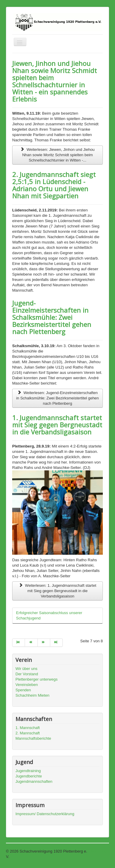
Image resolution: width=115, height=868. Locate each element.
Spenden (23, 690)
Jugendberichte (29, 776)
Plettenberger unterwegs (37, 679)
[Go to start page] (19, 643)
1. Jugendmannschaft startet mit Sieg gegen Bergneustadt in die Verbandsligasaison (57, 425)
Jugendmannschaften (34, 781)
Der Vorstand (27, 674)
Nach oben (100, 851)
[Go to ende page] (56, 643)
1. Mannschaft (28, 728)
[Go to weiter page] (44, 643)
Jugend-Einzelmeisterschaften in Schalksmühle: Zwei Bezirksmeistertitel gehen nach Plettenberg (52, 317)
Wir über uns (26, 669)
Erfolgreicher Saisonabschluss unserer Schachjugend (49, 615)
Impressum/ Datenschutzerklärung (45, 814)
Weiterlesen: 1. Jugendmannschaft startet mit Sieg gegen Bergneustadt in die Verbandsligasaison (57, 591)
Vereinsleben (27, 685)
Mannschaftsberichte (33, 738)
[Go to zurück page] (31, 643)
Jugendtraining (28, 771)
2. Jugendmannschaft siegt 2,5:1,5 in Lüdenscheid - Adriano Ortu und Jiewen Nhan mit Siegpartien (54, 185)
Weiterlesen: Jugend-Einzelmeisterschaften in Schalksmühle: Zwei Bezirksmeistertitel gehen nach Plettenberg (57, 398)
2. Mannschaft (28, 733)
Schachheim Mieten (32, 695)
